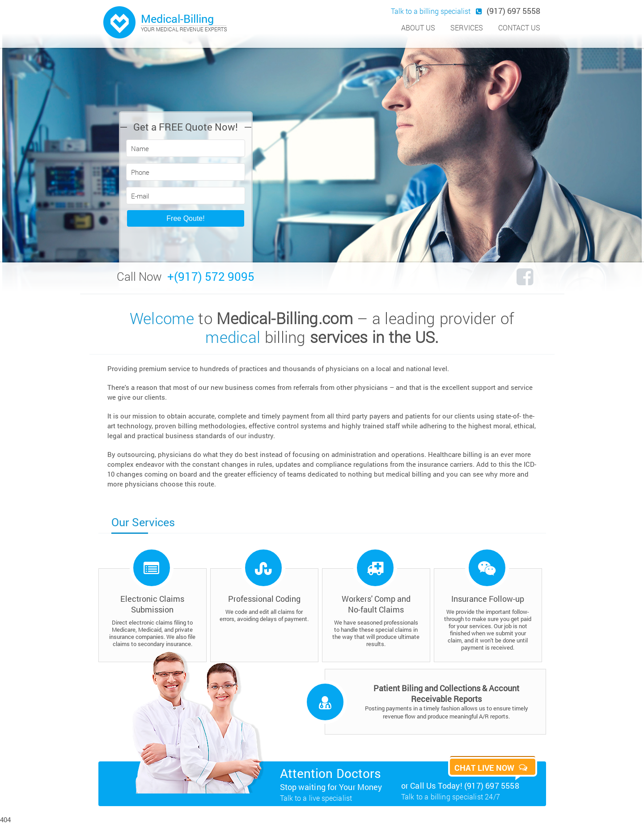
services (467, 27)
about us (418, 27)
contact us (519, 27)
